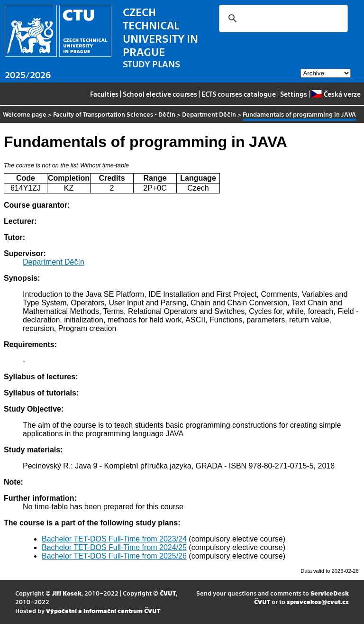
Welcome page (25, 114)
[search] (282, 18)
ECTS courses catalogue (239, 94)
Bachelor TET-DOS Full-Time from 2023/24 (114, 539)
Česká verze (336, 94)
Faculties (104, 94)
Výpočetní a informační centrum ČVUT (103, 610)
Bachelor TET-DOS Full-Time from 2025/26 (114, 556)
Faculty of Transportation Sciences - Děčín (114, 114)
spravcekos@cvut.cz (318, 601)
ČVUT (168, 593)
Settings (294, 94)
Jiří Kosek (67, 593)
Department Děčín (209, 114)
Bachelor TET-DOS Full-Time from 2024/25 (114, 547)
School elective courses (160, 94)
